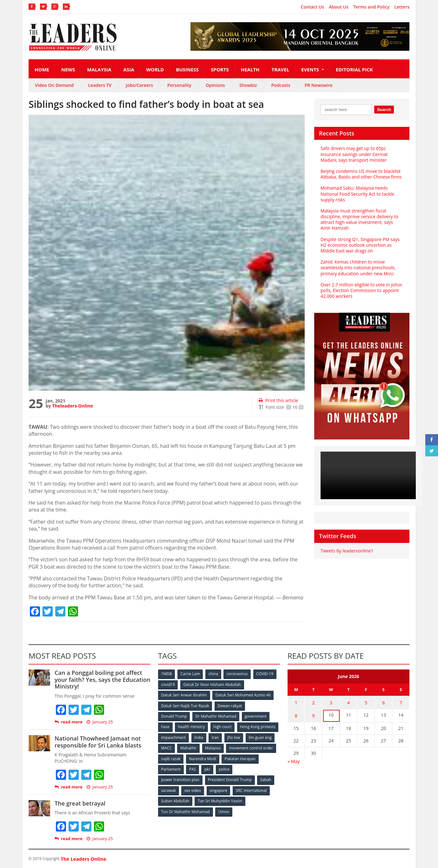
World (155, 69)
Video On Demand (54, 85)
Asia (129, 69)
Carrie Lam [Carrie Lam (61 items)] (191, 674)
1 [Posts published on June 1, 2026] (296, 702)
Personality (179, 85)
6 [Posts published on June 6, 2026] (383, 702)
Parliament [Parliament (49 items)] (210, 768)
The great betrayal (80, 803)
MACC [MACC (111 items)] (220, 747)
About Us (339, 7)
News (68, 69)
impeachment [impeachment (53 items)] (217, 737)
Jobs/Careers (139, 85)
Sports (220, 69)
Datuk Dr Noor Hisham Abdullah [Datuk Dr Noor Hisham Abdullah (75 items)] (212, 684)
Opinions (215, 85)
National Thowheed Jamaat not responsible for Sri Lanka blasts (98, 742)
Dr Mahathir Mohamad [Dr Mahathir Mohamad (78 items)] (216, 716)
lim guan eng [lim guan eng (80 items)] (194, 747)
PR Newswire (319, 85)
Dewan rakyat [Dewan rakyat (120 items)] (230, 705)
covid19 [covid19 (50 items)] (168, 684)
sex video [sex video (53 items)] (193, 789)
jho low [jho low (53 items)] (168, 747)
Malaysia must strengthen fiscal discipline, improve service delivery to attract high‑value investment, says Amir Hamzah (359, 219)
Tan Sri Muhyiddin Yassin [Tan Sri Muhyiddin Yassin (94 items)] (220, 799)
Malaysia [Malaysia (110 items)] (266, 747)
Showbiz (248, 85)
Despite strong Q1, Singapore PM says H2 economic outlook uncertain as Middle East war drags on (360, 245)
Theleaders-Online (72, 406)
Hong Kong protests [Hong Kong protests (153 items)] (179, 737)
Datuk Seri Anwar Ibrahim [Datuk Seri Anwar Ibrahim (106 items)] (184, 695)
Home (42, 69)
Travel (281, 69)
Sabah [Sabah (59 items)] (266, 778)
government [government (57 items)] (256, 716)
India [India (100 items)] (243, 737)
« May (294, 759)
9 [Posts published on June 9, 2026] (314, 714)
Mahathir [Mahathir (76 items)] (242, 747)
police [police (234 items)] (264, 768)
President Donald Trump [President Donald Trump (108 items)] (230, 778)
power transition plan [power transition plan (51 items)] (180, 778)
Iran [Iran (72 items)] (260, 737)
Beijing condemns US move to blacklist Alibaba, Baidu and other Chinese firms (361, 174)
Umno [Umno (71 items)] (224, 810)
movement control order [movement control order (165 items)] (183, 757)
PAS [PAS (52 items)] (232, 768)
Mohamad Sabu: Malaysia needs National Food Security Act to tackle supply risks (357, 194)
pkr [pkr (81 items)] (247, 768)
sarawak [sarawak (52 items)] (169, 789)
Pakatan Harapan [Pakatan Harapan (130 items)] (177, 768)
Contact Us (312, 7)
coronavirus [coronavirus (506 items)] (238, 674)
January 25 (100, 722)
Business (187, 69)
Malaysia (99, 69)
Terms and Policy (372, 7)
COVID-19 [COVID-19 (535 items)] (266, 674)
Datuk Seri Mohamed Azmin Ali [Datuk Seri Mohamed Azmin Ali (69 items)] (243, 695)
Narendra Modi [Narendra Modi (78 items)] (255, 757)
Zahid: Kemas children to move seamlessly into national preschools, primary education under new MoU (358, 268)
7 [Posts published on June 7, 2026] (401, 702)
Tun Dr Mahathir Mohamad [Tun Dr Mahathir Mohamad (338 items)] (186, 810)
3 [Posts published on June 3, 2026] (331, 702)
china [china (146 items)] (214, 674)
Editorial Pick (354, 69)
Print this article (278, 400)
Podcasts (281, 85)
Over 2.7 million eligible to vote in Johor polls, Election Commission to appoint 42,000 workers (361, 290)
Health (250, 69)
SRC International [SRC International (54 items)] (252, 789)
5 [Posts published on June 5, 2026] (366, 702)
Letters (402, 7)
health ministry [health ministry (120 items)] (192, 726)
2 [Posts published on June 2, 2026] (314, 702)
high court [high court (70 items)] (223, 726)
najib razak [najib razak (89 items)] (223, 757)
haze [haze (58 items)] (165, 726)
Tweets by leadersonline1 (347, 551)
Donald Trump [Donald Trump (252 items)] (174, 716)
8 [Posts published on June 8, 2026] (296, 714)
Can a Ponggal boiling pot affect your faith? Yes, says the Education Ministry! (102, 679)
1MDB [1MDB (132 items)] (167, 674)
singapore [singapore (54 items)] (219, 789)
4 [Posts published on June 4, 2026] (348, 702)
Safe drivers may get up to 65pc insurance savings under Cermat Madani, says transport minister (354, 154)
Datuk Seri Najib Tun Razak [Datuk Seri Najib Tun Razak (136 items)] (185, 705)
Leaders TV (100, 85)
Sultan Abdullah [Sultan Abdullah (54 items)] (175, 799)
